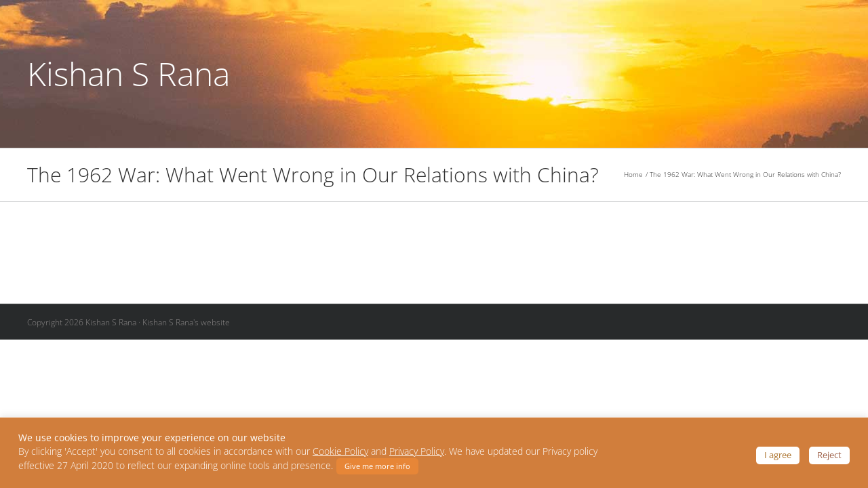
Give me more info (377, 466)
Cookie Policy (340, 451)
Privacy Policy (417, 451)
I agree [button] (778, 455)
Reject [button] (829, 455)
